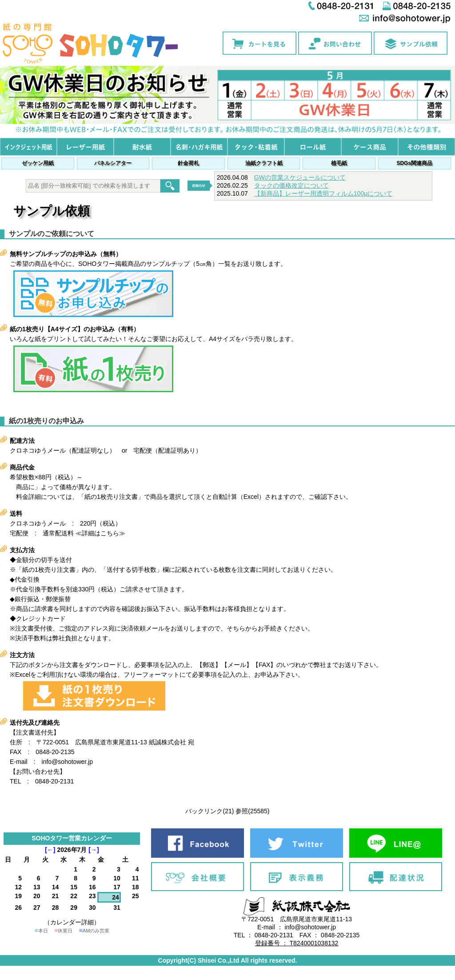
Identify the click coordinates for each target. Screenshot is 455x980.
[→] (94, 850)
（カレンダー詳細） (72, 922)
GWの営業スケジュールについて (300, 177)
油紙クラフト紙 (264, 163)
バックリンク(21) (210, 811)
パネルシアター (113, 163)
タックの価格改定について (291, 185)
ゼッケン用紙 (38, 163)
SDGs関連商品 (414, 163)
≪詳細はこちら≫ (100, 533)
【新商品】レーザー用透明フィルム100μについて (323, 193)
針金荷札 (188, 163)
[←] (50, 850)
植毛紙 (339, 163)
